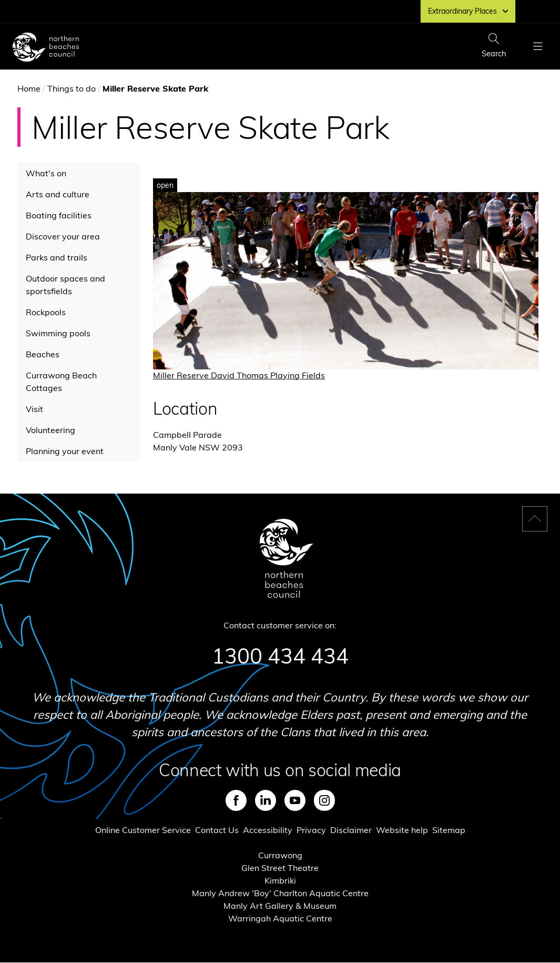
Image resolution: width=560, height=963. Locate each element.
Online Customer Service (143, 830)
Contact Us (217, 830)
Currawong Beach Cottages (61, 382)
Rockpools (46, 312)
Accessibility (268, 830)
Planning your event (65, 451)
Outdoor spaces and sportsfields (65, 285)
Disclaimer (351, 830)
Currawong (280, 855)
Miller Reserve (182, 375)
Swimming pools (58, 333)
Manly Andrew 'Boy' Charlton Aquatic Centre (280, 893)
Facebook (236, 800)
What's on (46, 173)
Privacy (311, 830)
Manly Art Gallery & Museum (280, 906)
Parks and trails (57, 257)
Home (29, 88)
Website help (402, 830)
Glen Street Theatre (280, 868)
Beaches (43, 354)
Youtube (295, 800)
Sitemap (449, 830)
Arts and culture (58, 194)
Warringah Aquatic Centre (280, 918)
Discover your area (63, 236)
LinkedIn (266, 800)
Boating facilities (59, 215)
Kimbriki (280, 880)
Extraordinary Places (468, 11)
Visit (34, 409)
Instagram (324, 800)
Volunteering (50, 430)
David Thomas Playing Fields (268, 375)
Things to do (72, 88)
